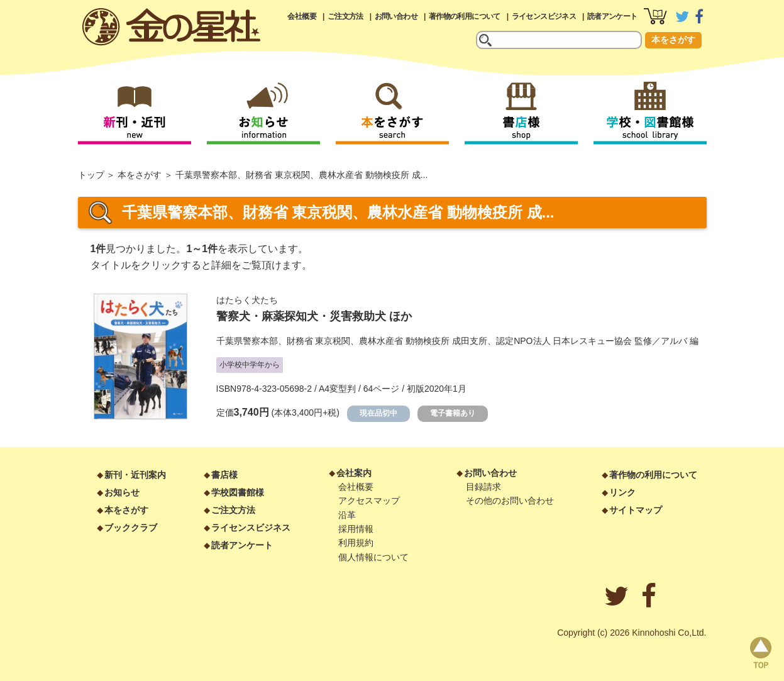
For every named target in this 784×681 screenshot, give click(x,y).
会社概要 (302, 16)
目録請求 (483, 487)
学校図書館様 (238, 492)
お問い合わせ (396, 16)
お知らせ (122, 492)
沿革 (347, 515)
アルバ (674, 341)
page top (761, 653)
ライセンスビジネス (544, 16)
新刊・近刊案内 (135, 475)
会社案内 (354, 473)
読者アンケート (612, 16)
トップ (91, 175)
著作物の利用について (465, 16)
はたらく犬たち (247, 300)
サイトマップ (636, 510)
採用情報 (356, 529)
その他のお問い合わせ (510, 501)
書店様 (224, 475)
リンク (622, 492)
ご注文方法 (345, 16)
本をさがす (673, 40)
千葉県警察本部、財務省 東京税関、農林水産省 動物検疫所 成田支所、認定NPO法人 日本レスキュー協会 (424, 341)
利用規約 (356, 543)
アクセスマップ (369, 501)
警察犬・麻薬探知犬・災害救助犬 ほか (314, 316)
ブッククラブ (131, 528)
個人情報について (373, 557)
